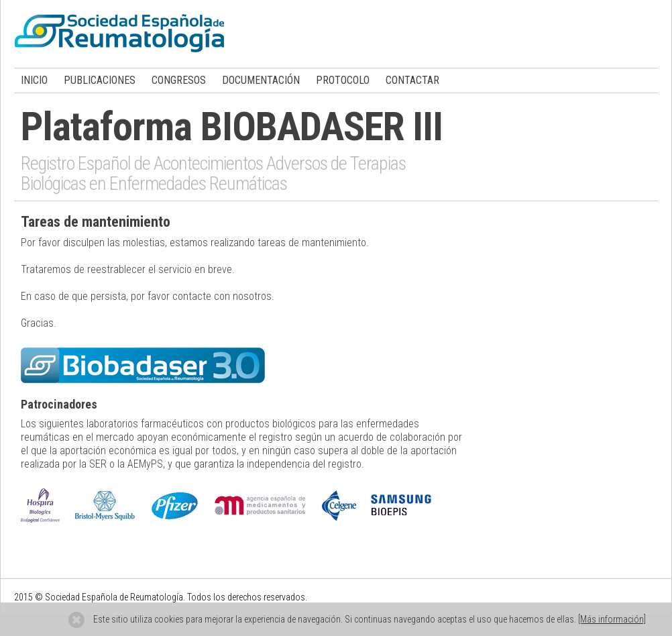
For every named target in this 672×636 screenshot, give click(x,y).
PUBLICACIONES (100, 80)
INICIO (34, 80)
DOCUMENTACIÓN (261, 80)
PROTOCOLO (343, 80)
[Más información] (612, 619)
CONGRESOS (179, 80)
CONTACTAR (412, 80)
